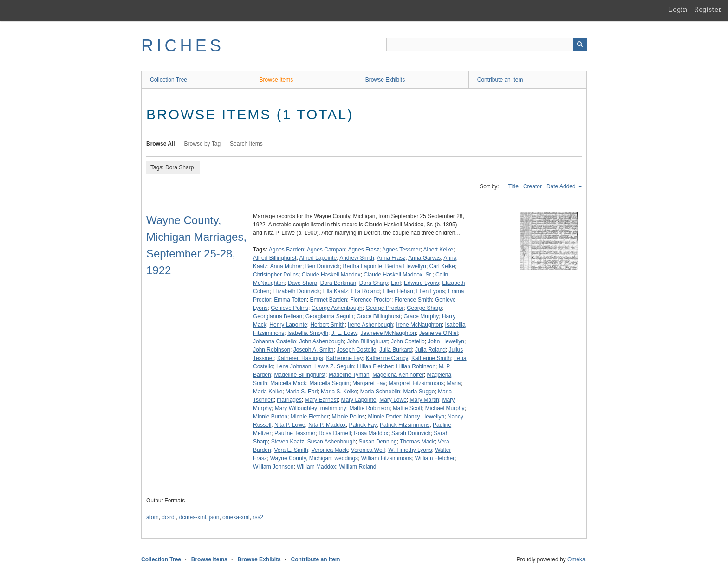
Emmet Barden (329, 300)
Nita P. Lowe (290, 425)
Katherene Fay (344, 358)
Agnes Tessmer (401, 250)
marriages (289, 400)
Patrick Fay (363, 425)
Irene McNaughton (419, 325)
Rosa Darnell (335, 433)
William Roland (357, 467)
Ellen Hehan (398, 291)
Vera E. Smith (291, 450)
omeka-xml (236, 517)
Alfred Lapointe (318, 258)
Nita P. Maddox (327, 425)
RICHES (183, 46)
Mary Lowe (393, 400)
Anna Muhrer (286, 266)
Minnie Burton (270, 417)
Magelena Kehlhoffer (398, 375)
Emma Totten (290, 300)
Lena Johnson (294, 366)
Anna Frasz (391, 258)
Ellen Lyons (431, 291)
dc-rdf (169, 517)
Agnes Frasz (364, 250)
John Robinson (272, 350)
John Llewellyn (446, 341)
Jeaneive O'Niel (439, 333)
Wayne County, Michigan (301, 458)
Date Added (562, 186)
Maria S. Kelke (339, 392)
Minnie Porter (384, 417)
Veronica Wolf (368, 450)
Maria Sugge (419, 392)
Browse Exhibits (385, 80)
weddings (346, 458)
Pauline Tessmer (295, 433)
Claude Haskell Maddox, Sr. (398, 275)
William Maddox (316, 467)
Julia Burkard (396, 350)
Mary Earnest (321, 400)
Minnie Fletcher (310, 417)
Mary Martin (425, 400)
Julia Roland (430, 350)
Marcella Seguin (329, 383)
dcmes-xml (193, 517)
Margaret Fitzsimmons (416, 383)
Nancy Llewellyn (425, 417)
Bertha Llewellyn (406, 266)
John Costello (408, 341)
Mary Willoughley (296, 408)
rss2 (258, 517)
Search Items (246, 144)
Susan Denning (378, 442)
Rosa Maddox (371, 433)
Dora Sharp (374, 283)
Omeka (576, 559)
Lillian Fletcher (375, 366)
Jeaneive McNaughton (388, 333)
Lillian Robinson (416, 366)
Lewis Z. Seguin (334, 366)
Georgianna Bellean (278, 316)
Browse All (161, 144)
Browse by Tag (203, 144)
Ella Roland (365, 291)
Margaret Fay (369, 383)
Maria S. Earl (302, 392)
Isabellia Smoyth (308, 333)
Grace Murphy (421, 316)
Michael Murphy (445, 408)
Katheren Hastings (300, 358)
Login (678, 9)
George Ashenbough (337, 308)
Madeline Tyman (349, 375)
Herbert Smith (327, 325)
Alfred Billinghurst (275, 258)
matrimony (333, 408)
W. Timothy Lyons (410, 450)
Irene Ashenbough (370, 325)
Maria (454, 383)
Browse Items (276, 80)
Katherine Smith (431, 358)
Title (513, 186)
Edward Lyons (422, 283)
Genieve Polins (289, 308)
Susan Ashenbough (331, 442)
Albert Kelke (438, 250)
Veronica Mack (329, 450)
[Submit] (580, 45)
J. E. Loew (344, 333)
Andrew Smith (357, 258)
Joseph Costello (356, 350)
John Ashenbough (321, 341)
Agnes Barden (286, 250)
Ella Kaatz (336, 291)
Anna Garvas (424, 258)
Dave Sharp (302, 283)
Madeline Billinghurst (300, 375)
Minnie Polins (348, 417)
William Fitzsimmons (387, 458)
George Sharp (424, 308)
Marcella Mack (288, 383)
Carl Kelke (442, 266)
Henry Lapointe (288, 325)
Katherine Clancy (387, 358)
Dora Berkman (338, 283)
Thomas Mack (417, 442)
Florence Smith (413, 300)
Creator (533, 186)
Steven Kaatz (288, 442)
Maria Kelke (268, 392)
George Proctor (384, 308)
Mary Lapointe (358, 400)
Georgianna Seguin (329, 316)
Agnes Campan (326, 250)
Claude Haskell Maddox (331, 275)
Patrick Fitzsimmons (405, 425)
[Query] (487, 45)
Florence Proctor (371, 300)
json (214, 517)
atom (153, 517)
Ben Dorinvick (323, 266)
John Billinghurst (367, 341)
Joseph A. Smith (314, 350)
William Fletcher (435, 458)
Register (708, 9)
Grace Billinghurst (379, 316)
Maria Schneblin (380, 392)
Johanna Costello (275, 341)
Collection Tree (169, 80)
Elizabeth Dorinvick (296, 291)
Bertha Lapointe (362, 266)
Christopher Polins (276, 275)
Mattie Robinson (369, 408)
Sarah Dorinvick (411, 433)
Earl (396, 283)
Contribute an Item (500, 80)
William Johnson (273, 467)
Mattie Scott (407, 408)
